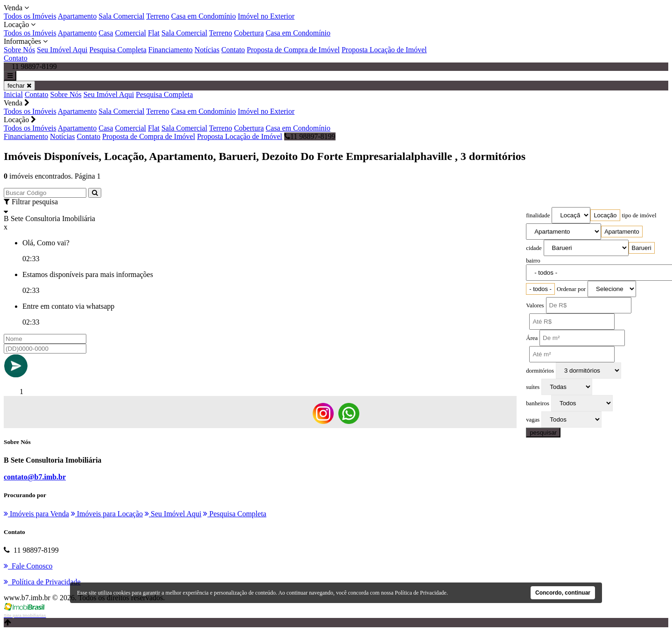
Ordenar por (571, 289)
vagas (533, 420)
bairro (533, 261)
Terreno (158, 16)
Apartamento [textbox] (622, 232)
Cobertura (249, 33)
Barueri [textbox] (642, 248)
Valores (535, 305)
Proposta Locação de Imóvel (384, 50)
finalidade (538, 215)
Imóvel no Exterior (266, 16)
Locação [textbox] (605, 215)
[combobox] (605, 215)
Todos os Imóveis (30, 16)
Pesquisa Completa (118, 50)
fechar (19, 86)
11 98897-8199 (310, 136)
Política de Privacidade (421, 593)
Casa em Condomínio (204, 16)
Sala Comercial (121, 16)
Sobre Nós (19, 50)
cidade (534, 248)
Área (532, 338)
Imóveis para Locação (107, 514)
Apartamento (77, 16)
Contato (233, 50)
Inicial (13, 94)
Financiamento (171, 50)
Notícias (207, 50)
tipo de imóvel (639, 215)
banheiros (538, 403)
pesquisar (543, 433)
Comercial (130, 33)
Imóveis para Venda (36, 514)
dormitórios (540, 371)
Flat (154, 33)
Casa (106, 33)
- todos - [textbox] (540, 289)
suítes (533, 387)
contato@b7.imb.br (35, 477)
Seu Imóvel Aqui (62, 50)
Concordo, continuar (563, 593)
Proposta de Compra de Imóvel (293, 50)
